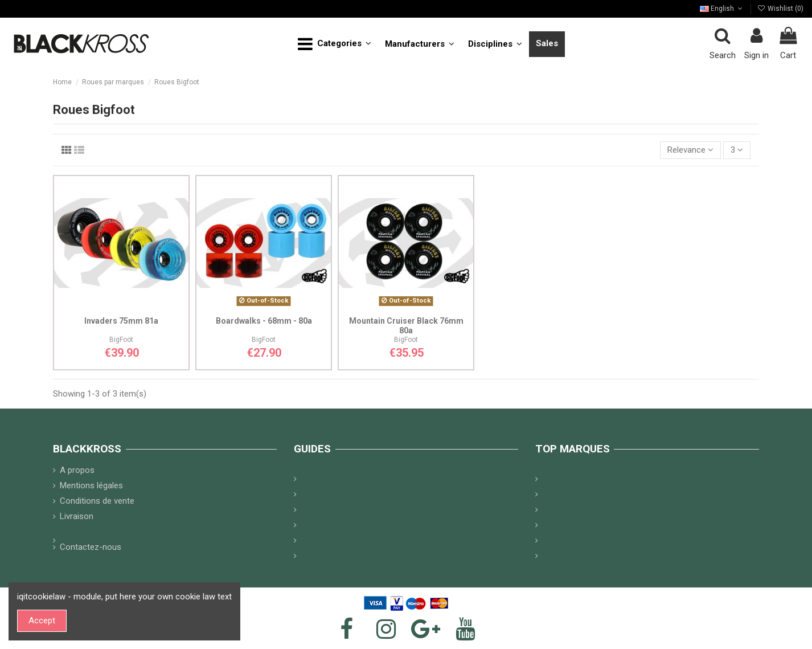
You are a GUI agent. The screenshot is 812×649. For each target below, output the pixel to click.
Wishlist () (780, 9)
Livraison (77, 516)
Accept (42, 621)
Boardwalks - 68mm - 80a (264, 321)
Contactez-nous (91, 547)
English (722, 9)
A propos (77, 470)
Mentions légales (91, 485)
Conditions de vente (97, 501)
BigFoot (121, 340)
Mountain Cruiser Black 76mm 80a (406, 326)
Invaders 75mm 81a (121, 321)
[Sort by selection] (690, 150)
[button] (335, 44)
